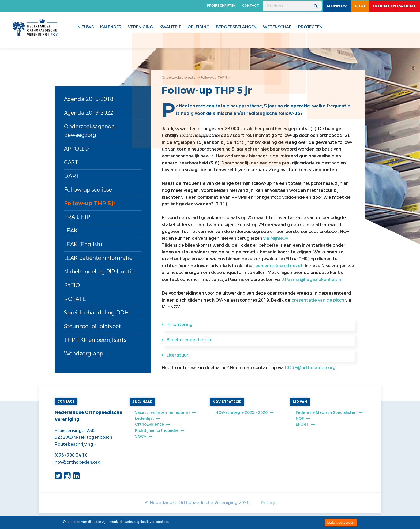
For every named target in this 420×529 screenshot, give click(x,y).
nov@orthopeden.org (78, 462)
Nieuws (86, 27)
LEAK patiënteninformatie (98, 258)
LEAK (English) (83, 244)
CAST (71, 162)
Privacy (268, 503)
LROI (360, 6)
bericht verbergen (341, 522)
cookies (162, 522)
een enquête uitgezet (279, 266)
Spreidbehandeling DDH (96, 313)
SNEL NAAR (142, 402)
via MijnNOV (276, 238)
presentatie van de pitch (318, 300)
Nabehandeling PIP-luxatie (99, 272)
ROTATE (75, 299)
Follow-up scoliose (88, 190)
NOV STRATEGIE (227, 402)
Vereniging (140, 27)
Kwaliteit (170, 27)
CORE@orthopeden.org (310, 368)
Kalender (111, 27)
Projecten (310, 27)
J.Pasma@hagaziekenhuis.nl (312, 279)
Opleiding (198, 27)
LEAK (71, 231)
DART (72, 176)
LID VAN (300, 402)
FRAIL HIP (77, 217)
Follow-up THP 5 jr (90, 203)
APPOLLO (76, 149)
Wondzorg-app (84, 354)
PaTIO (72, 285)
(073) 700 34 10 (71, 455)
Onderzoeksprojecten (180, 78)
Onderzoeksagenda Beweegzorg (89, 131)
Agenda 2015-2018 (89, 99)
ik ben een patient (395, 6)
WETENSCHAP (277, 27)
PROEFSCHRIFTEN (221, 6)
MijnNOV (337, 6)
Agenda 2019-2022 (89, 113)
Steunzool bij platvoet (92, 326)
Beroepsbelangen (236, 27)
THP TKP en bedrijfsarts (95, 340)
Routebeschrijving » (75, 444)
